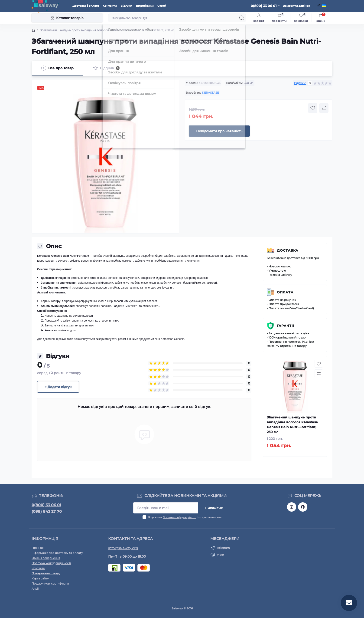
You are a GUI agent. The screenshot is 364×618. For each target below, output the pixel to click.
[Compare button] (324, 108)
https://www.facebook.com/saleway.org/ (303, 507)
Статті (162, 6)
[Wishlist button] (313, 108)
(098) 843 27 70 (47, 511)
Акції (35, 589)
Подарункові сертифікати (50, 583)
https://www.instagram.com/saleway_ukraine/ (292, 507)
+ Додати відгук (58, 387)
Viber (220, 555)
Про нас (37, 548)
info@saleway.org (123, 548)
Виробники (145, 6)
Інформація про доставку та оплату (57, 553)
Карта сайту (40, 578)
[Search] (242, 18)
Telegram (223, 548)
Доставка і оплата (86, 6)
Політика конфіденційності (179, 517)
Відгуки (126, 6)
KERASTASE (210, 93)
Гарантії (286, 326)
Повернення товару (46, 573)
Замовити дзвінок (297, 6)
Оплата (285, 292)
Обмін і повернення (46, 558)
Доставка (288, 250)
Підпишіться (214, 508)
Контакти (110, 6)
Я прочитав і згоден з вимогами (185, 517)
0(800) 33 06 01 (46, 505)
